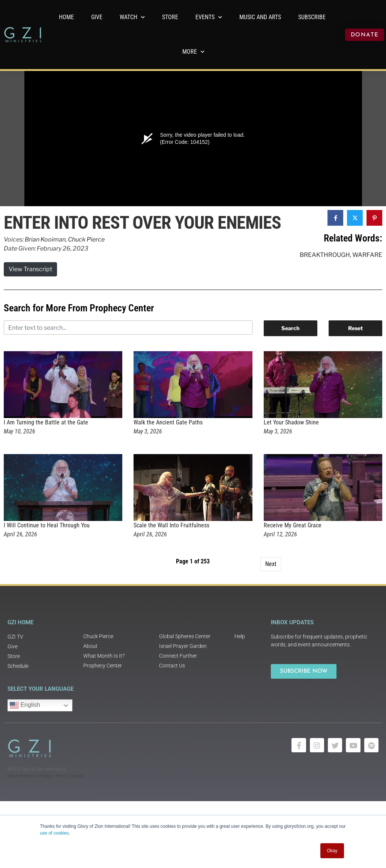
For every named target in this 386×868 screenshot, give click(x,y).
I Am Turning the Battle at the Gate (46, 422)
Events (209, 17)
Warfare (367, 255)
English (25, 705)
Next (271, 564)
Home (66, 17)
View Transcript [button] (30, 269)
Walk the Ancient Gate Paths (168, 422)
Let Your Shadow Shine (291, 422)
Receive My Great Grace (293, 525)
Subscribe (312, 17)
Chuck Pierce (86, 239)
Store (170, 17)
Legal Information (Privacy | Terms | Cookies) (46, 776)
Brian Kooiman (45, 239)
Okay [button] (332, 851)
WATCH (132, 17)
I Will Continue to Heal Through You (47, 525)
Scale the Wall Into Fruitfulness (171, 525)
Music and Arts (260, 17)
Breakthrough (325, 255)
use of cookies (55, 833)
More (193, 52)
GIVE (97, 17)
